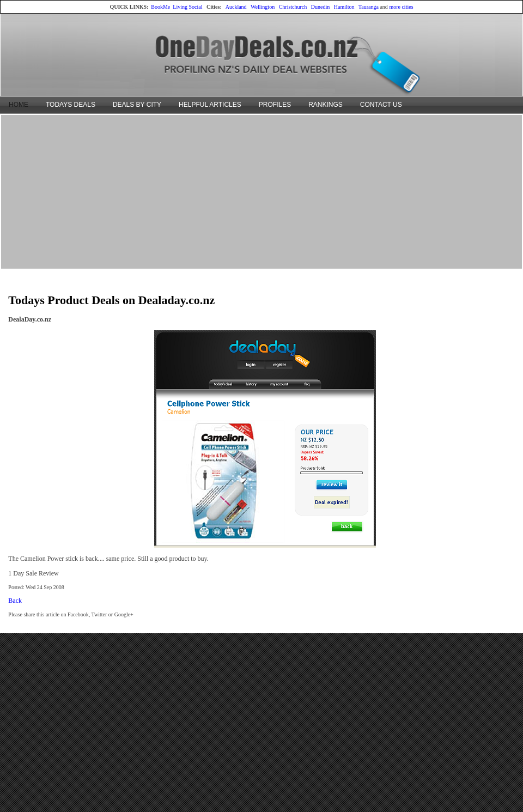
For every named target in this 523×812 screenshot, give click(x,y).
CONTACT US (381, 105)
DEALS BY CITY (137, 105)
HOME (19, 105)
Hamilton (344, 7)
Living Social (187, 7)
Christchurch (293, 7)
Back (15, 601)
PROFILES (275, 105)
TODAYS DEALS (71, 105)
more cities (401, 7)
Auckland (236, 7)
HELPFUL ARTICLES (210, 105)
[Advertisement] (262, 191)
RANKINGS (326, 105)
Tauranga (369, 7)
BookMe (160, 7)
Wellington (263, 7)
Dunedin (320, 7)
